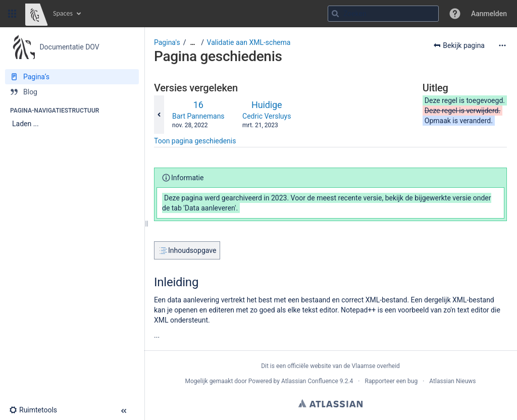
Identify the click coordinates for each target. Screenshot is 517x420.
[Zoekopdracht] (383, 14)
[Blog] (72, 92)
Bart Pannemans (198, 116)
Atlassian (330, 403)
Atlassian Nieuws (452, 381)
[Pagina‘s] (72, 77)
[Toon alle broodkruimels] (192, 43)
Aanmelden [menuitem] (489, 14)
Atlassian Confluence (310, 381)
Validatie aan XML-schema (249, 42)
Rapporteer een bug (391, 381)
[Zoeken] (335, 14)
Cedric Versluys (267, 116)
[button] (12, 14)
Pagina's (167, 42)
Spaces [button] (63, 13)
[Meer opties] (502, 45)
